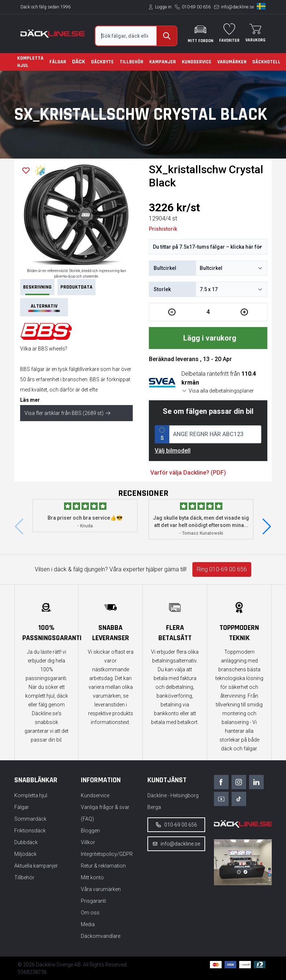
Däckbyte (102, 62)
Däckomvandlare (101, 936)
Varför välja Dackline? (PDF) (188, 473)
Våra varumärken (101, 889)
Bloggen (90, 831)
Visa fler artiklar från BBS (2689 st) (68, 413)
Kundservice (197, 62)
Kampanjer (163, 62)
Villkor (88, 842)
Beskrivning (37, 289)
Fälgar (58, 62)
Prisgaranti (93, 901)
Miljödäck (25, 854)
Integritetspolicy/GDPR (107, 854)
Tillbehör (131, 62)
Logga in (163, 7)
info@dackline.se (237, 7)
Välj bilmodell (173, 451)
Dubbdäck (26, 842)
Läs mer (30, 400)
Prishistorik (163, 229)
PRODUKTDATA (76, 287)
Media (88, 924)
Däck (79, 62)
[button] (267, 527)
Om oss (90, 913)
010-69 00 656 (196, 7)
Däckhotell (266, 62)
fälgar (38, 369)
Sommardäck (30, 819)
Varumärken (232, 62)
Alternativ (44, 307)
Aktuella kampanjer (36, 866)
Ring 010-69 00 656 (222, 569)
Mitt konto (92, 877)
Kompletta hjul (30, 62)
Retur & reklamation (103, 866)
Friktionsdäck (30, 831)
